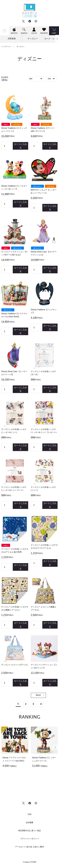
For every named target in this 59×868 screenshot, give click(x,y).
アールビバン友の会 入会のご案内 (29, 847)
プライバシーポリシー (30, 839)
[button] (57, 39)
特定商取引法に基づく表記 (30, 831)
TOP (29, 814)
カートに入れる (20, 146)
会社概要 (30, 822)
